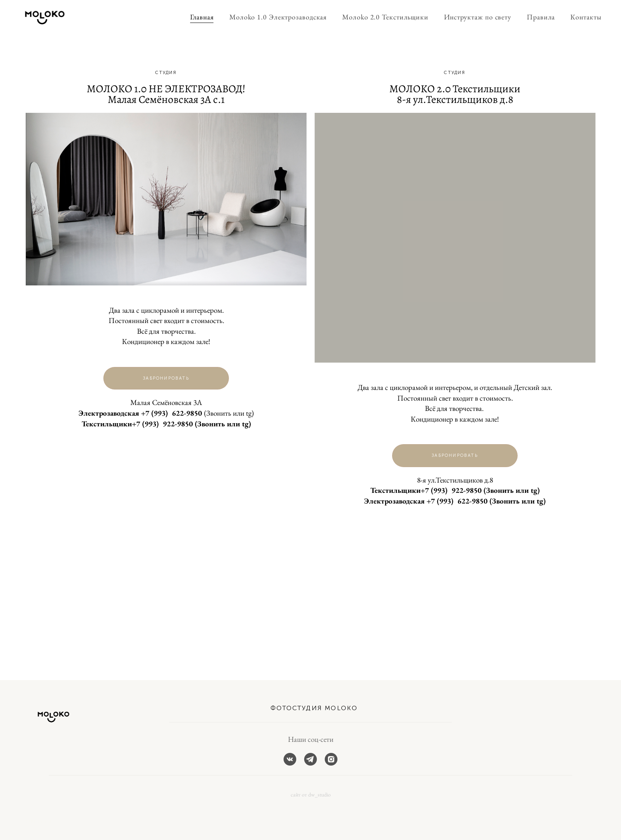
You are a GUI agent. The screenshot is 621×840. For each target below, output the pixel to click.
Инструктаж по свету (471, 17)
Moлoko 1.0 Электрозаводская (272, 17)
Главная (196, 17)
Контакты (580, 17)
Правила (534, 17)
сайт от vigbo (41, 821)
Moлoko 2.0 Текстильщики (379, 17)
